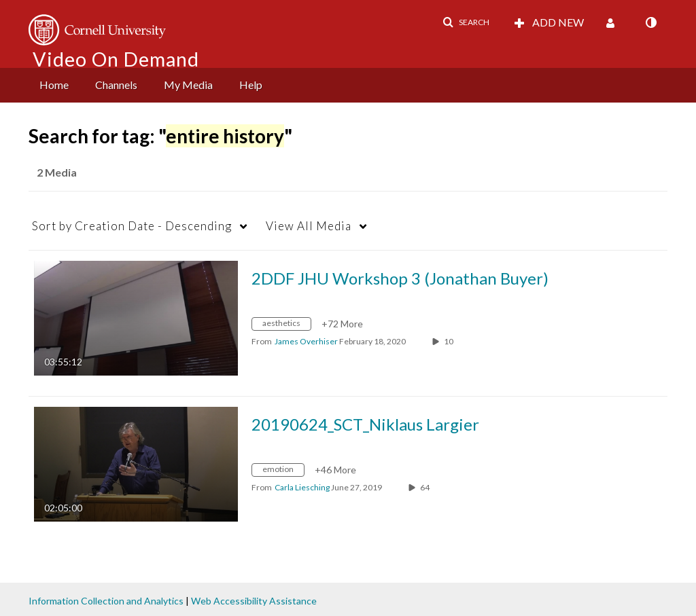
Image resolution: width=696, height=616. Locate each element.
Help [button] (251, 85)
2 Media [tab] (57, 172)
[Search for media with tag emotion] (283, 472)
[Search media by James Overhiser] (306, 341)
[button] (466, 22)
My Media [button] (188, 85)
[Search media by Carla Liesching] (302, 487)
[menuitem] (54, 85)
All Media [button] (309, 226)
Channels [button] (116, 85)
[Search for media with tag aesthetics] (286, 326)
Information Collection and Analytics (106, 601)
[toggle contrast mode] (650, 22)
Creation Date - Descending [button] (132, 226)
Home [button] (54, 85)
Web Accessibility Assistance (254, 601)
